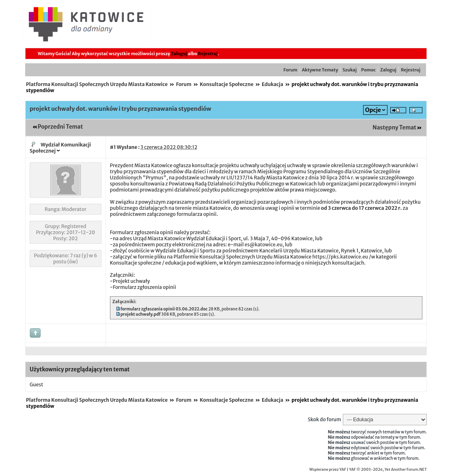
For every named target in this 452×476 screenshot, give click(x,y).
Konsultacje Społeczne (226, 84)
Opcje (373, 110)
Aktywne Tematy (320, 70)
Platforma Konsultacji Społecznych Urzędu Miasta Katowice (97, 84)
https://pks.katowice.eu (340, 257)
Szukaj (350, 70)
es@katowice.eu (264, 244)
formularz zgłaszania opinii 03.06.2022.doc (164, 309)
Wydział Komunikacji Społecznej (60, 148)
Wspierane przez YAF (328, 470)
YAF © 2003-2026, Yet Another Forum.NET (388, 470)
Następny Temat (394, 128)
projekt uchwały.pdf (141, 314)
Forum (291, 70)
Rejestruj (208, 54)
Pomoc (368, 70)
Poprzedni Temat (60, 127)
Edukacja (272, 84)
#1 (113, 147)
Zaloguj (179, 54)
